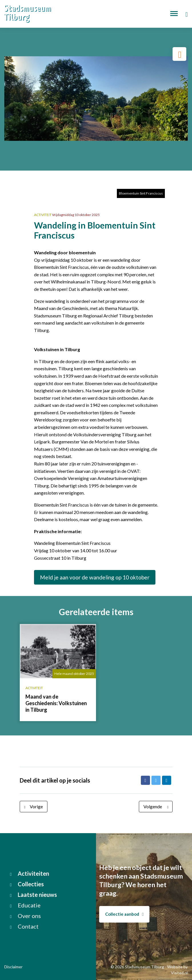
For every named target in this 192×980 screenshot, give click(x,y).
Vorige (32, 806)
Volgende (157, 806)
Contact (24, 926)
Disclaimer (13, 967)
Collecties (27, 884)
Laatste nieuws (33, 895)
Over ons (25, 916)
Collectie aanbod (124, 914)
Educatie (25, 905)
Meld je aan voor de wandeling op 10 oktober (95, 577)
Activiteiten (30, 873)
